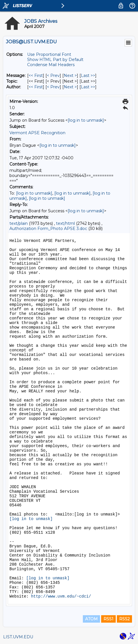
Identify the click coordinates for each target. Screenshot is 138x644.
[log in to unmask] (86, 120)
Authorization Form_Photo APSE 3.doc (48, 229)
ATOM (91, 619)
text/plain (19, 223)
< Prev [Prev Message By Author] (53, 87)
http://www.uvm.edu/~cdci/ (61, 596)
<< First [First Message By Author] (36, 87)
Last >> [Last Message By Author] (88, 87)
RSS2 (124, 619)
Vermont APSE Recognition (37, 133)
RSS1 (108, 619)
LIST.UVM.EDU (18, 637)
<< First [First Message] (36, 76)
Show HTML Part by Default (55, 60)
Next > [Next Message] (70, 76)
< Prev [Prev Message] (53, 76)
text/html (65, 223)
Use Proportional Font (49, 54)
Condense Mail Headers (51, 65)
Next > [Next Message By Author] (70, 87)
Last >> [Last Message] (88, 76)
